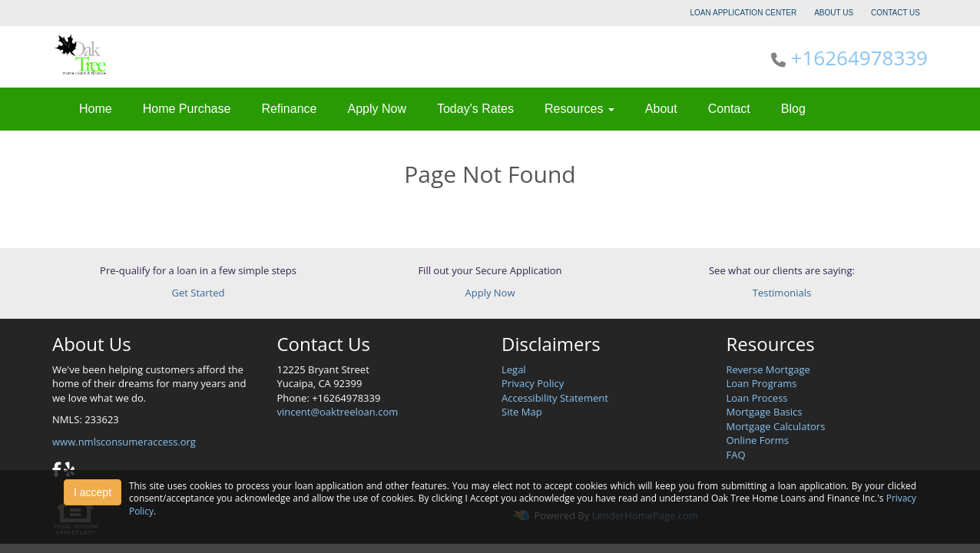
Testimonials (782, 293)
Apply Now (376, 109)
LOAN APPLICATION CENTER (744, 13)
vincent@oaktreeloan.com (338, 412)
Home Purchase (187, 109)
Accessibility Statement (555, 398)
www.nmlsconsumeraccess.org (124, 442)
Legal (514, 369)
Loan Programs (762, 383)
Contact (729, 109)
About (661, 109)
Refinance (289, 109)
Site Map (522, 412)
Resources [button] (579, 109)
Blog (793, 109)
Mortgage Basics (765, 412)
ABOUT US (834, 13)
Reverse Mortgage (768, 369)
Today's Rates (475, 109)
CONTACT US (896, 13)
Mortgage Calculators (776, 426)
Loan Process (757, 398)
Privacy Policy (533, 383)
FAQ (736, 455)
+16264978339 (859, 58)
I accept (93, 492)
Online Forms (758, 440)
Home (96, 109)
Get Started (199, 293)
